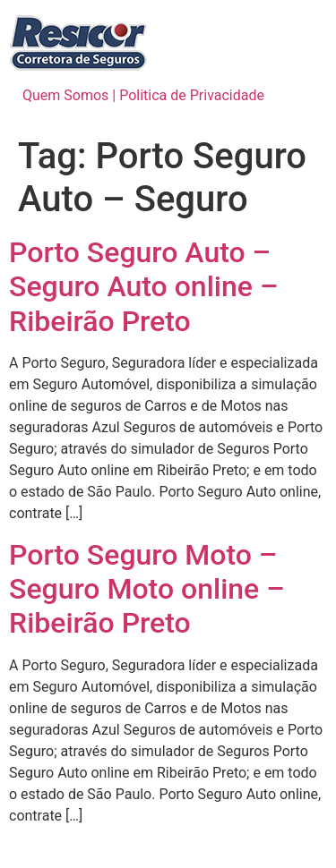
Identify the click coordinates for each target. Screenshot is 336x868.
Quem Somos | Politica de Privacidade (143, 95)
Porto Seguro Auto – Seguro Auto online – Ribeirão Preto (143, 287)
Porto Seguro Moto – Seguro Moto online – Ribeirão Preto (147, 589)
